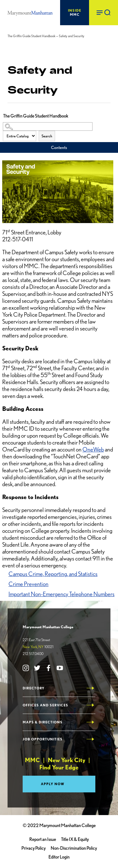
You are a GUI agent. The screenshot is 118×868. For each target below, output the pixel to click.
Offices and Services (45, 705)
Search (47, 136)
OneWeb (93, 449)
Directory (34, 688)
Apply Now (53, 784)
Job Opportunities (43, 739)
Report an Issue (43, 839)
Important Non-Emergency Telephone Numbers (62, 594)
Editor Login (59, 857)
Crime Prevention (28, 584)
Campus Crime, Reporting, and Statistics (53, 574)
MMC (75, 12)
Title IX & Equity (75, 839)
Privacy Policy (34, 848)
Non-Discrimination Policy (74, 848)
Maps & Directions (43, 722)
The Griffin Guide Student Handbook (31, 36)
